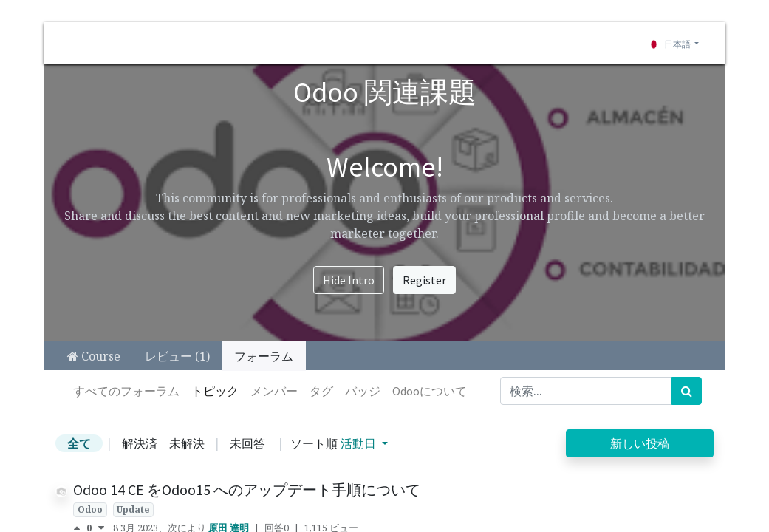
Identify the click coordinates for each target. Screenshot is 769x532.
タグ (321, 391)
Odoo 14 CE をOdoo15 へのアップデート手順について (247, 490)
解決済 (140, 443)
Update (133, 509)
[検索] (687, 391)
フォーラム (264, 356)
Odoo (90, 509)
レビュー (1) (177, 356)
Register (424, 280)
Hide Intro (349, 280)
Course (94, 356)
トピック (215, 391)
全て (79, 443)
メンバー (274, 391)
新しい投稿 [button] (640, 443)
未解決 (187, 443)
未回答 (247, 443)
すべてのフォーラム (126, 391)
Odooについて (430, 391)
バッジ (363, 391)
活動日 (360, 443)
